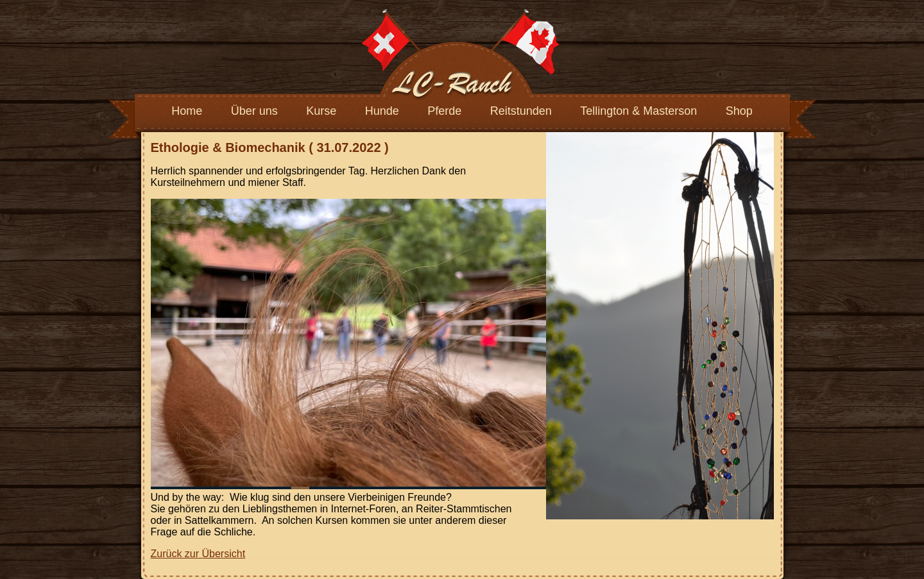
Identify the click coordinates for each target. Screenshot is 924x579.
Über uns (254, 111)
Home (187, 111)
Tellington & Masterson (638, 111)
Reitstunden (521, 111)
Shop (739, 111)
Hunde (382, 111)
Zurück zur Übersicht (198, 554)
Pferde (444, 111)
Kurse (321, 111)
